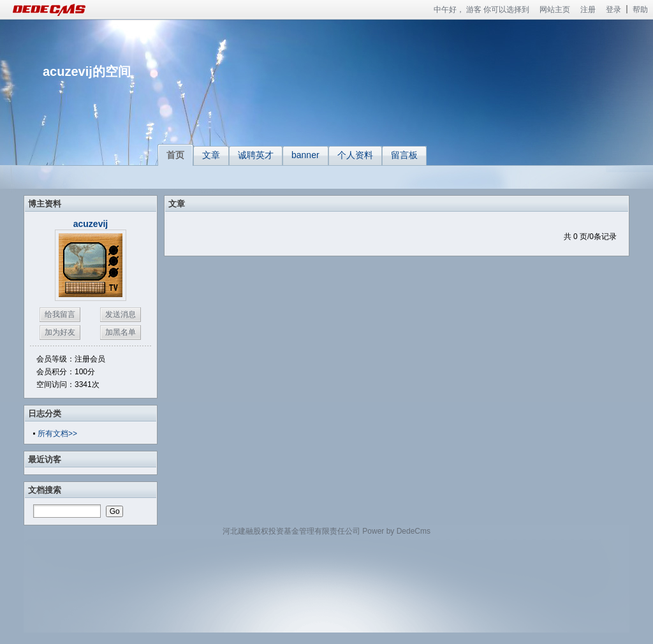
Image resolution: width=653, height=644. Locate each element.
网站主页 (555, 10)
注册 (588, 10)
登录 (613, 10)
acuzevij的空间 (87, 71)
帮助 (640, 10)
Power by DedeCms (396, 531)
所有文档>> (57, 434)
